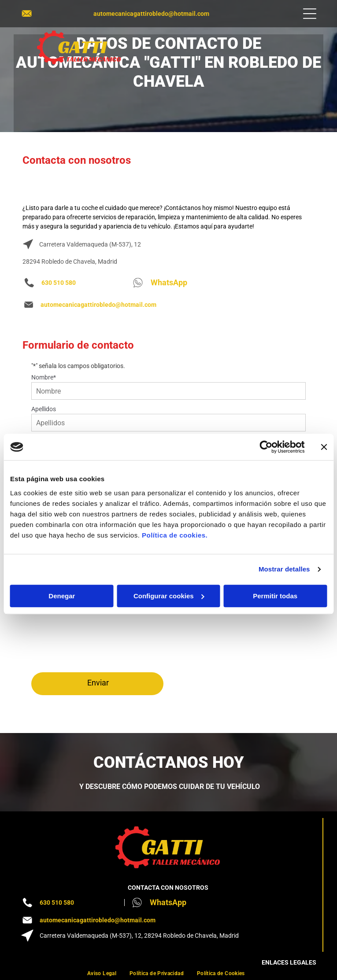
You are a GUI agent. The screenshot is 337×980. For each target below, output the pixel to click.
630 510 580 (59, 283)
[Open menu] (310, 14)
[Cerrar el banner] (324, 447)
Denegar (62, 596)
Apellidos (44, 409)
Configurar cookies (169, 596)
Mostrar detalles (284, 569)
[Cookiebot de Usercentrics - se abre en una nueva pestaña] (266, 447)
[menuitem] (102, 973)
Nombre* (44, 377)
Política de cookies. (175, 535)
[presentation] (67, 632)
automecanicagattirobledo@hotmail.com (151, 14)
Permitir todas (275, 596)
